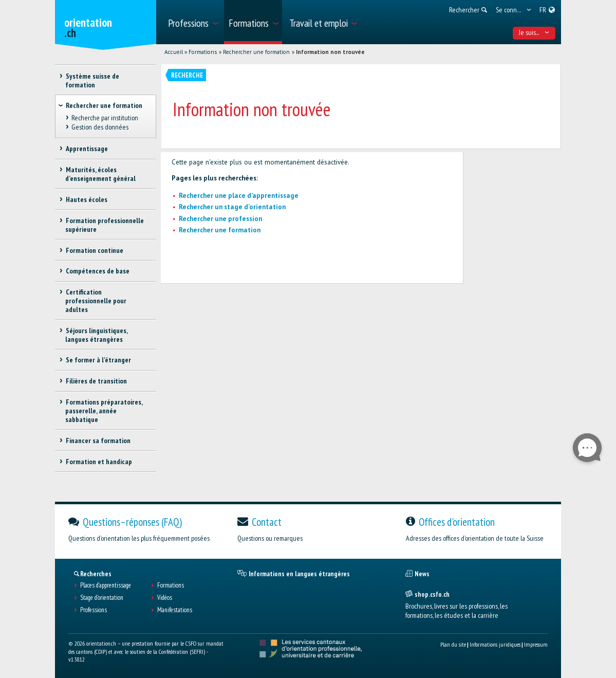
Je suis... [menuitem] (534, 32)
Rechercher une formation (256, 52)
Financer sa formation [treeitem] (98, 441)
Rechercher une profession (220, 219)
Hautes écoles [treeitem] (86, 199)
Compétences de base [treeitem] (97, 271)
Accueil (174, 52)
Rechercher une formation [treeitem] (104, 105)
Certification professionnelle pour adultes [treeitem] (96, 301)
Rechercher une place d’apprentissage (239, 196)
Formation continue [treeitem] (94, 250)
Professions (94, 610)
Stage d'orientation (102, 598)
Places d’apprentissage (106, 585)
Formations (203, 52)
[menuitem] (192, 22)
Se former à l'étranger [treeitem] (98, 360)
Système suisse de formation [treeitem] (92, 80)
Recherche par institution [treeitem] (104, 118)
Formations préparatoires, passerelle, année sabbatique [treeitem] (104, 411)
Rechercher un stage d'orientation (232, 207)
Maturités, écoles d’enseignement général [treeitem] (100, 174)
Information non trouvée (330, 52)
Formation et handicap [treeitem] (98, 462)
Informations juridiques (495, 644)
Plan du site (453, 644)
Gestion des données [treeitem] (99, 127)
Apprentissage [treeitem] (86, 149)
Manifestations (175, 610)
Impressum (536, 644)
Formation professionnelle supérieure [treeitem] (104, 225)
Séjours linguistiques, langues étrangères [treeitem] (96, 335)
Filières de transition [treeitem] (96, 381)
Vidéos (165, 598)
